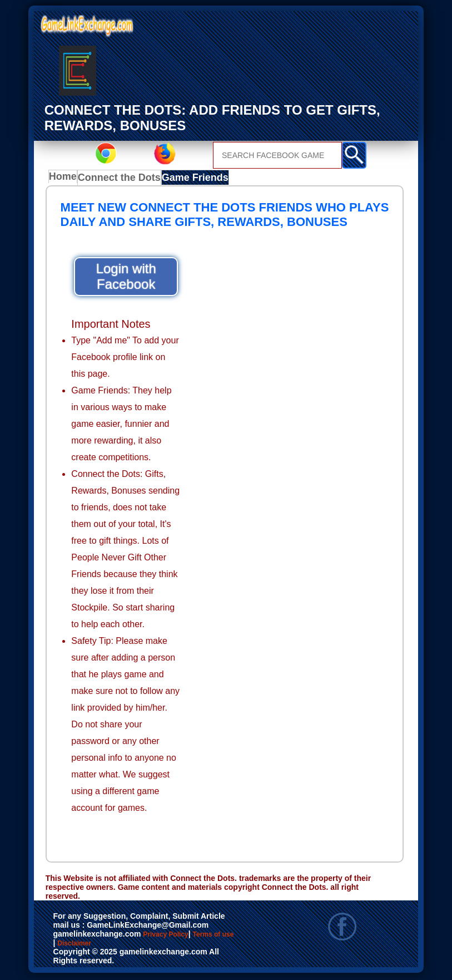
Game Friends (190, 179)
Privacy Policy (177, 937)
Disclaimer (146, 948)
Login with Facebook (126, 278)
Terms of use (84, 948)
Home (65, 179)
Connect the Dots (121, 179)
